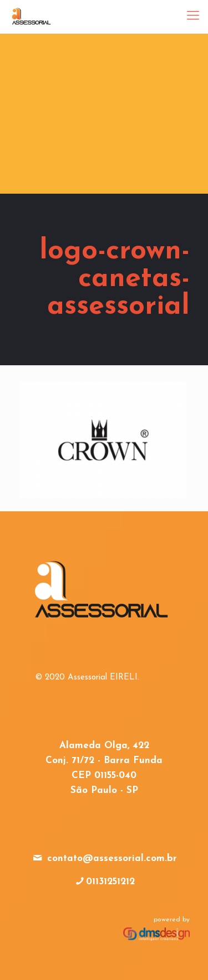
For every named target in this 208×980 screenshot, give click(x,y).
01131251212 (110, 882)
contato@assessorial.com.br (112, 859)
